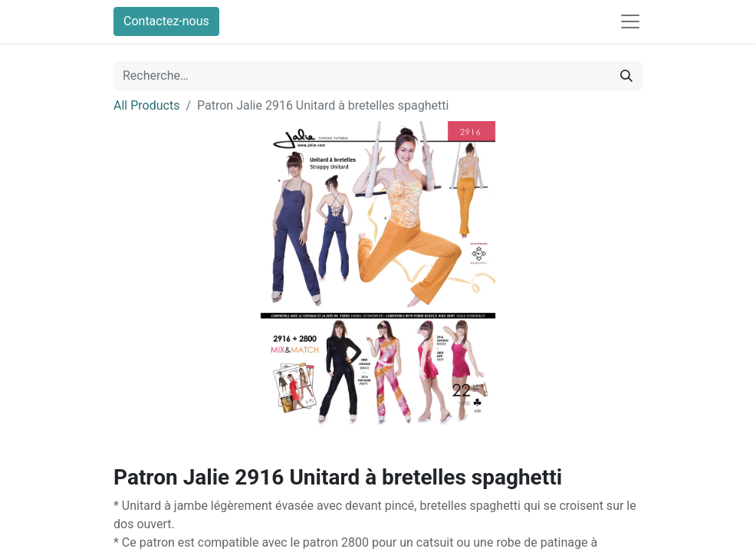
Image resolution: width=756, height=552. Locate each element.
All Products (146, 105)
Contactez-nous (166, 21)
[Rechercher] (626, 76)
